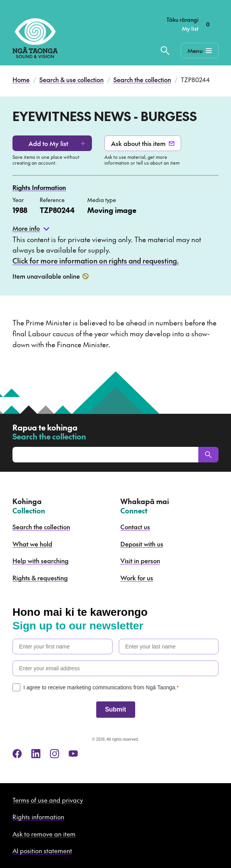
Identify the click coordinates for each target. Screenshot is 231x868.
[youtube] (73, 754)
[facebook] (17, 754)
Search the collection (142, 79)
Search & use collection (71, 79)
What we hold (32, 544)
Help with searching (41, 561)
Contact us (135, 527)
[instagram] (55, 754)
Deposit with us (142, 544)
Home (21, 79)
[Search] (208, 455)
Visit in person (140, 561)
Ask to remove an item (44, 834)
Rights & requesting (40, 578)
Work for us (137, 578)
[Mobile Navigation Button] (200, 51)
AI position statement (42, 850)
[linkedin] (36, 754)
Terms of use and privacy (48, 800)
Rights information (38, 817)
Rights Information (39, 187)
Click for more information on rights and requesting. (96, 261)
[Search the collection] (165, 51)
